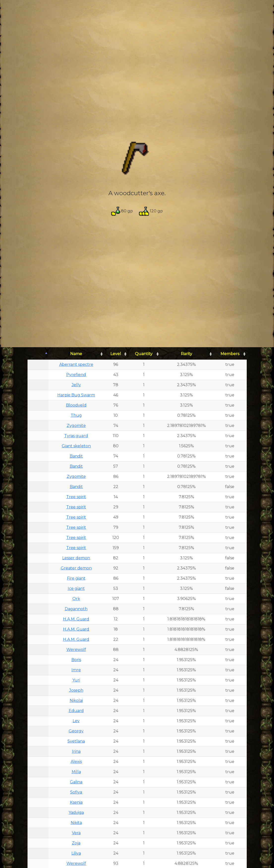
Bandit (76, 456)
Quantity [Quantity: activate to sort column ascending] (144, 354)
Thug (76, 415)
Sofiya (76, 792)
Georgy (76, 731)
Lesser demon (76, 558)
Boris (76, 660)
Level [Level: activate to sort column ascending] (116, 354)
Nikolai (76, 700)
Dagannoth (76, 609)
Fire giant (76, 578)
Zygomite (76, 426)
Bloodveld (76, 405)
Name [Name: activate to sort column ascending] (76, 354)
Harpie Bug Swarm (76, 395)
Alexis (76, 762)
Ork (76, 599)
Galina (76, 782)
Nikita (76, 823)
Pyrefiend (76, 375)
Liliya (76, 853)
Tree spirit (76, 497)
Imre (76, 670)
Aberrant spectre (76, 364)
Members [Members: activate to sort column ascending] (230, 354)
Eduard (76, 711)
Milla (76, 772)
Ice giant (76, 588)
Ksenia (76, 802)
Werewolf (76, 650)
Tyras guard (76, 436)
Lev (76, 721)
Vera (76, 833)
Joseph (76, 690)
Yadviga (76, 812)
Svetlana (76, 741)
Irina (76, 751)
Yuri (76, 680)
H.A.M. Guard (76, 619)
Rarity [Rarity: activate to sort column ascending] (186, 354)
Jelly (76, 385)
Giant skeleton (76, 446)
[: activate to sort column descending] (38, 354)
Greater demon (76, 568)
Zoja (76, 843)
